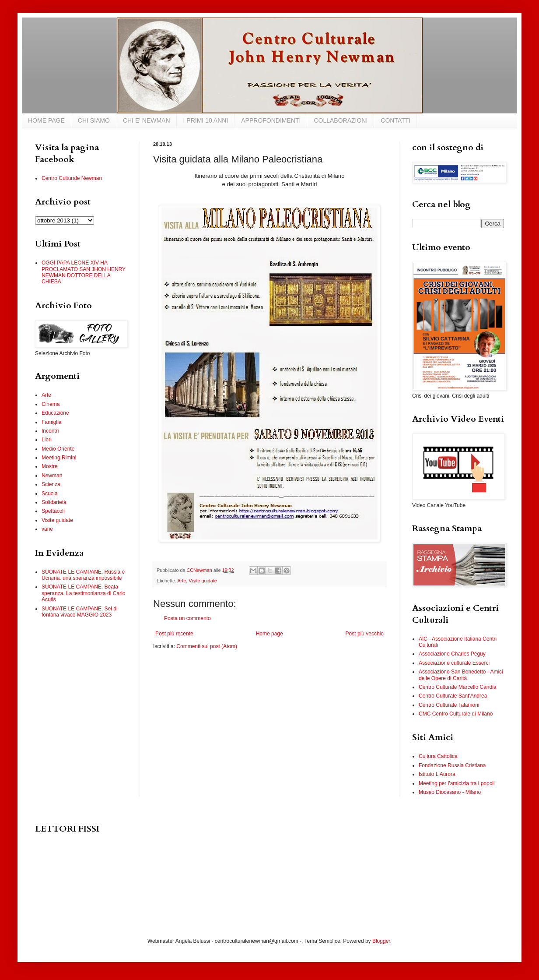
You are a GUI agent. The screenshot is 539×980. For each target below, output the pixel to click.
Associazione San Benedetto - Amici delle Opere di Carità (461, 675)
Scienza (51, 484)
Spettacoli (53, 511)
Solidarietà (54, 502)
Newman (52, 476)
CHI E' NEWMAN (147, 120)
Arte (182, 581)
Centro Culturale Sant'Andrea (453, 696)
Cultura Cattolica (438, 756)
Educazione (55, 413)
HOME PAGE (46, 120)
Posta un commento (187, 618)
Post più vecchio (365, 634)
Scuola (50, 494)
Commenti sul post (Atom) (207, 646)
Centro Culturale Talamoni (449, 705)
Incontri (50, 431)
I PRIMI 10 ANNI (206, 120)
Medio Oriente (58, 449)
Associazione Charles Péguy (452, 654)
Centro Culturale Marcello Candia (457, 687)
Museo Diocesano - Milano (450, 792)
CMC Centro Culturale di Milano (456, 714)
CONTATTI (395, 120)
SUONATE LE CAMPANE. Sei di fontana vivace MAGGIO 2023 (80, 612)
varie (47, 529)
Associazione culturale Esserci (454, 663)
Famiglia (51, 422)
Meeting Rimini (59, 458)
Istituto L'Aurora (437, 774)
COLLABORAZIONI (341, 120)
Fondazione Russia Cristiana (452, 765)
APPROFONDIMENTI (271, 120)
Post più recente (174, 634)
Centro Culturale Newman (72, 178)
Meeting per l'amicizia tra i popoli (457, 783)
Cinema (51, 404)
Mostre (50, 466)
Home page (269, 634)
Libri (47, 440)
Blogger (381, 941)
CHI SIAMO (94, 120)
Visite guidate (203, 581)
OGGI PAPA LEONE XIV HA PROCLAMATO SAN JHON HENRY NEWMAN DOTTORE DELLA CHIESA (84, 272)
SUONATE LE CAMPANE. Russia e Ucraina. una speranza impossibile (83, 575)
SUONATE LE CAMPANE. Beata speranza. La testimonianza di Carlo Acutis (83, 593)
